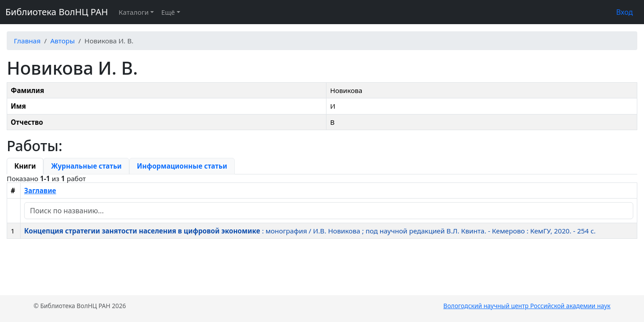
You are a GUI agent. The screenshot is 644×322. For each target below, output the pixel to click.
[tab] (25, 166)
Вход (625, 12)
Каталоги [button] (133, 12)
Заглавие (40, 191)
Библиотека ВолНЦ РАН (57, 12)
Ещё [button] (168, 12)
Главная (27, 41)
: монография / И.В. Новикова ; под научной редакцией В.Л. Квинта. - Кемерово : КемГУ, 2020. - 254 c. (310, 231)
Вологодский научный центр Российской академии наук (527, 306)
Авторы (62, 41)
